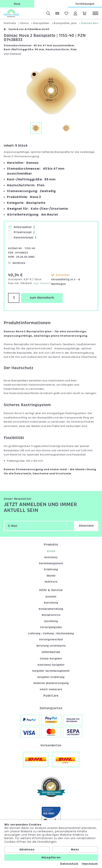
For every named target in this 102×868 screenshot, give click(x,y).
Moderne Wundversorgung (51, 683)
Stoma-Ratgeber (51, 659)
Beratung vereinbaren (51, 646)
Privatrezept (20, 232)
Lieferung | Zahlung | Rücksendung (51, 633)
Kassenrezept (21, 237)
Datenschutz (69, 864)
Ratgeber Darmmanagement (51, 671)
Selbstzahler (20, 227)
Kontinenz (51, 557)
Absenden (86, 526)
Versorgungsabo (51, 627)
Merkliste (17, 263)
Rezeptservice (51, 615)
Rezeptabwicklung (51, 609)
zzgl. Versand (42, 283)
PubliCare (51, 582)
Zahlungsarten (51, 708)
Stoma (51, 551)
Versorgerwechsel (51, 640)
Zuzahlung (51, 621)
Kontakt (51, 597)
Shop (17, 4)
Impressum (90, 864)
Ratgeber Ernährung (51, 677)
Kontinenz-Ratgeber (51, 665)
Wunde (51, 576)
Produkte (51, 545)
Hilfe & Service (51, 590)
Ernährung (51, 569)
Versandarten (51, 745)
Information (51, 652)
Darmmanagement (51, 563)
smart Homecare (51, 689)
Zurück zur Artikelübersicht (26, 29)
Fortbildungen (85, 4)
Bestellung (51, 603)
